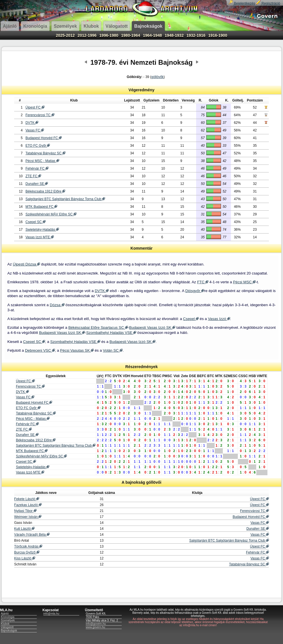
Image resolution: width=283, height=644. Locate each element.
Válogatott (7, 627)
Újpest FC (35, 107)
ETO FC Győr (38, 146)
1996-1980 (109, 35)
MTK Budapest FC (41, 207)
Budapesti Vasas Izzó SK (152, 328)
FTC (203, 282)
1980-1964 (131, 35)
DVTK (32, 123)
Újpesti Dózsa (26, 264)
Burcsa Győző (27, 552)
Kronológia (8, 617)
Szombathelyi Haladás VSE (111, 333)
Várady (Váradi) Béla (32, 535)
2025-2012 (65, 35)
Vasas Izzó (219, 319)
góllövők (157, 77)
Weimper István (28, 517)
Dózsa (57, 305)
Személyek (8, 620)
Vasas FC (35, 130)
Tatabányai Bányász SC (45, 153)
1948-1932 (174, 35)
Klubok (5, 624)
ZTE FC (33, 176)
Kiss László (25, 558)
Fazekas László (28, 505)
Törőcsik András (28, 546)
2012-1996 (87, 35)
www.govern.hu (95, 627)
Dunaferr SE (37, 184)
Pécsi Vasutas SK (77, 350)
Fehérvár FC (37, 168)
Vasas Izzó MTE (40, 237)
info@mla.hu (51, 614)
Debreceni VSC (40, 350)
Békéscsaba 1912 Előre (45, 191)
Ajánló (5, 614)
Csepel (191, 319)
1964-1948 (152, 35)
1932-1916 (196, 35)
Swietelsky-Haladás (42, 230)
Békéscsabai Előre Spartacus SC (98, 328)
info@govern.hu (96, 624)
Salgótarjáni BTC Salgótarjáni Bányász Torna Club (65, 199)
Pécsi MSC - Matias (42, 161)
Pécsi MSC (244, 282)
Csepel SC (36, 222)
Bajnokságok (9, 631)
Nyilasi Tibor (25, 511)
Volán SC (113, 350)
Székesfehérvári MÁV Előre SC (51, 214)
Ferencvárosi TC (40, 115)
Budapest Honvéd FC (44, 138)
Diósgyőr (195, 291)
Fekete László (27, 499)
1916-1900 (218, 35)
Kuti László (24, 529)
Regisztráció (268, 3)
